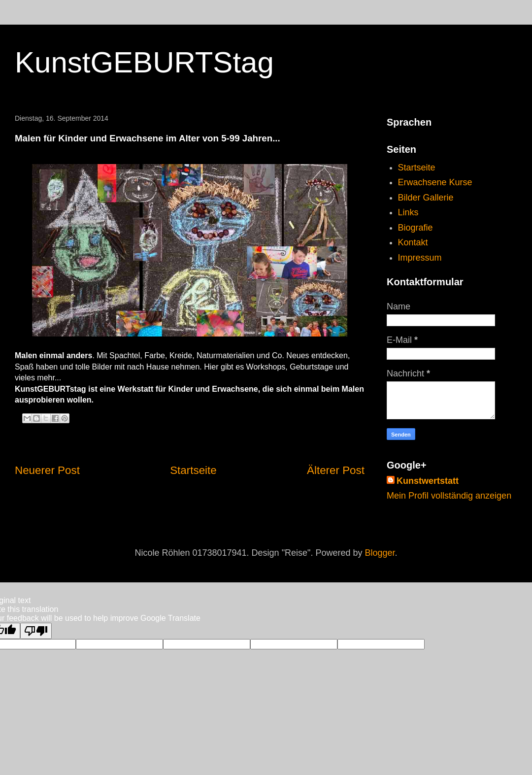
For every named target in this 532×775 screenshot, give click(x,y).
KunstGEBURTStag (144, 62)
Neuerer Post (47, 470)
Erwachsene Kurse (435, 182)
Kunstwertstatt (428, 481)
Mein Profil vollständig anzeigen (449, 496)
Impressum (420, 258)
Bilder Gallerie (426, 198)
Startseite (193, 470)
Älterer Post (336, 470)
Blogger (380, 553)
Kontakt (413, 242)
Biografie (416, 228)
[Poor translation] (36, 631)
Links (408, 212)
